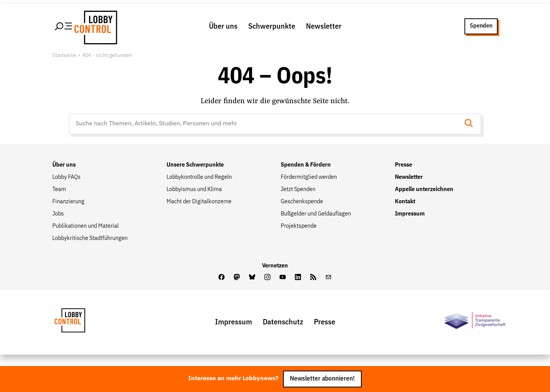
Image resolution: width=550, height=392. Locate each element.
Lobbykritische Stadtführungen (90, 238)
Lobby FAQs (66, 177)
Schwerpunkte (272, 26)
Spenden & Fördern (306, 165)
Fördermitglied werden (309, 177)
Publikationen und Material (86, 226)
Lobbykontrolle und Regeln (199, 177)
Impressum (410, 214)
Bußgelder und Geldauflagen (316, 214)
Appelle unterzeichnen (424, 190)
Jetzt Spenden (298, 190)
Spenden (481, 26)
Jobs (58, 214)
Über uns (223, 26)
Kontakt (405, 202)
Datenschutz (283, 322)
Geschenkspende (302, 202)
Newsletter (324, 26)
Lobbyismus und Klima (194, 190)
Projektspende (299, 226)
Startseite (64, 55)
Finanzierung (68, 202)
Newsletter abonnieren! (322, 379)
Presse (404, 165)
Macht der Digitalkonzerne (199, 202)
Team (59, 190)
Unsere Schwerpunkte (195, 165)
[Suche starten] (471, 124)
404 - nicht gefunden (107, 55)
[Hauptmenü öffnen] (64, 26)
